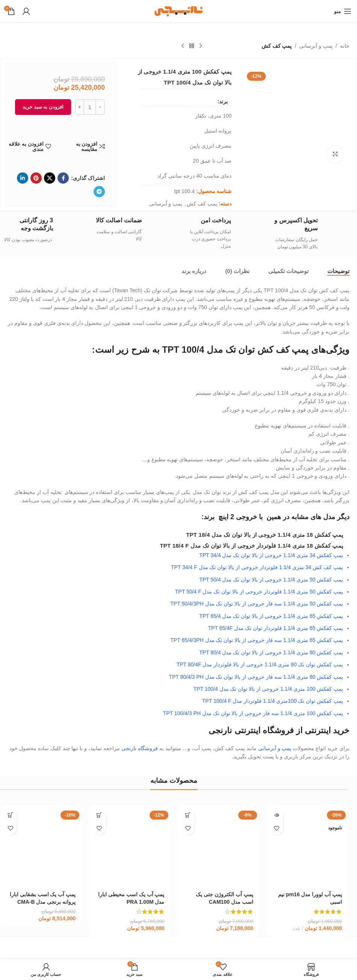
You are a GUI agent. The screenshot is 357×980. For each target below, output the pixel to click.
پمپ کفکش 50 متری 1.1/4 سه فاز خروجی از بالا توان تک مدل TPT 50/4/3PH (257, 604)
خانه (345, 46)
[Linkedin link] (23, 178)
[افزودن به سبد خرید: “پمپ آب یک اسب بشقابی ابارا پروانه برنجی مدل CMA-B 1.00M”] (10, 815)
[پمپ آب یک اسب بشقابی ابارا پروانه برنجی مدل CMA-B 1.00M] (41, 846)
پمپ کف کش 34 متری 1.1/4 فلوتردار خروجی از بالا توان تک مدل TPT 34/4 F (257, 567)
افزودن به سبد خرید (43, 107)
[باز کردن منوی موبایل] (343, 11)
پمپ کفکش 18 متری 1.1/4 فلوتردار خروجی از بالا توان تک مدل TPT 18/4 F (251, 546)
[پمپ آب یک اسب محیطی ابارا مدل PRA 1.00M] (129, 846)
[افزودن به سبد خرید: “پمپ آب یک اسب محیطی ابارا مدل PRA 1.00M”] (99, 815)
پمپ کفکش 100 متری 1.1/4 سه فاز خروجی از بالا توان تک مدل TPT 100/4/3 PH (253, 713)
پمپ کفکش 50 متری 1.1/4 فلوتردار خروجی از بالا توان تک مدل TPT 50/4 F (259, 592)
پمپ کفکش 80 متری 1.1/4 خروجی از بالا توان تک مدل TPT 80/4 (271, 652)
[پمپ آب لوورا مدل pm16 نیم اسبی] (307, 846)
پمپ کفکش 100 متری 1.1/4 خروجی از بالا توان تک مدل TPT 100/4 (268, 689)
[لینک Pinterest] (36, 178)
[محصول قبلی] (201, 46)
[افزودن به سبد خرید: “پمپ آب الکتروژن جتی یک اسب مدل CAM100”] (188, 815)
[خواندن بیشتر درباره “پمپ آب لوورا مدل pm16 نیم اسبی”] (277, 815)
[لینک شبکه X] (50, 178)
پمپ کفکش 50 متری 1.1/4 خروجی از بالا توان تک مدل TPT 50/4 (271, 580)
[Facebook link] (63, 178)
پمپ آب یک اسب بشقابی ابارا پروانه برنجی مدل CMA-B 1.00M (43, 902)
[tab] (338, 271)
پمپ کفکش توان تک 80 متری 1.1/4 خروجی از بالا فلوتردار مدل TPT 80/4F (260, 664)
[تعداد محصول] (90, 107)
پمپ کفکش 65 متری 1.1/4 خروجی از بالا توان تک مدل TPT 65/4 (271, 616)
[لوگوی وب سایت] (178, 11)
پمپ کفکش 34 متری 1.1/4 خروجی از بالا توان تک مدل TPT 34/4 (271, 555)
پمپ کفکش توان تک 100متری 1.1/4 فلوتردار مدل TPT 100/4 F (273, 701)
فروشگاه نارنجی (140, 748)
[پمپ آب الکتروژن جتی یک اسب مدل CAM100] (218, 846)
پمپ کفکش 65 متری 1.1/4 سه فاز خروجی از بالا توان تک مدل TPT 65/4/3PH (257, 640)
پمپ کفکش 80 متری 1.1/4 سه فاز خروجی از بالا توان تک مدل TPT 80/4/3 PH (256, 677)
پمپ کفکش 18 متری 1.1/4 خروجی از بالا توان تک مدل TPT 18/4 (265, 535)
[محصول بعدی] (183, 46)
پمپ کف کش (277, 46)
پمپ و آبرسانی (316, 46)
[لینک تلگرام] (99, 192)
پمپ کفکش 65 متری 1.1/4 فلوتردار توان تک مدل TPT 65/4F (275, 628)
